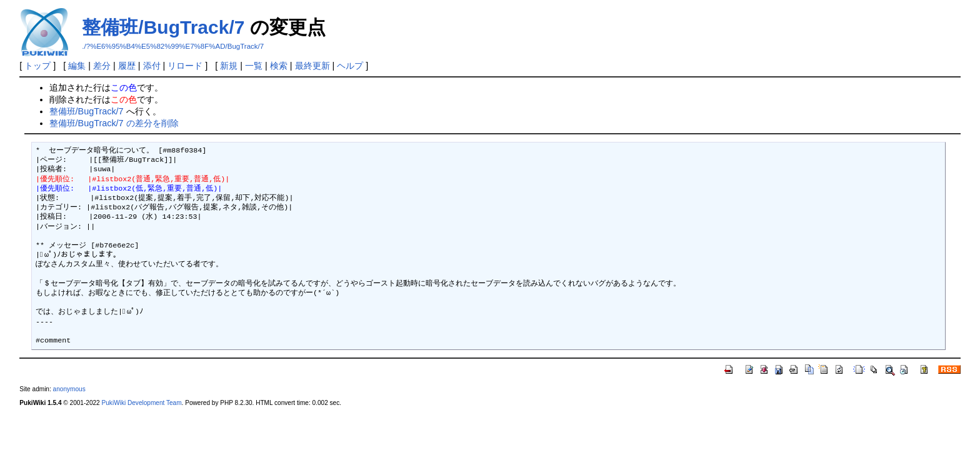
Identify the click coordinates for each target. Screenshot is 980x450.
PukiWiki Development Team (142, 403)
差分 (102, 66)
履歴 (127, 66)
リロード (185, 66)
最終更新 (312, 66)
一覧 (254, 66)
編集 (77, 66)
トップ (37, 66)
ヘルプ (350, 66)
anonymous (69, 389)
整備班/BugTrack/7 (163, 27)
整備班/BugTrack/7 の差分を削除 (114, 123)
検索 (279, 66)
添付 (152, 66)
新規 (229, 66)
